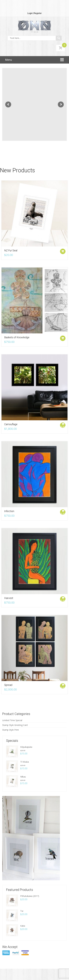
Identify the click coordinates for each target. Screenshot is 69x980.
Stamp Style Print (11, 730)
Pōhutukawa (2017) (30, 896)
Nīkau (23, 777)
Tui (22, 911)
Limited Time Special (12, 720)
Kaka (23, 926)
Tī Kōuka (25, 762)
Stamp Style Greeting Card (15, 725)
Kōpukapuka (26, 747)
